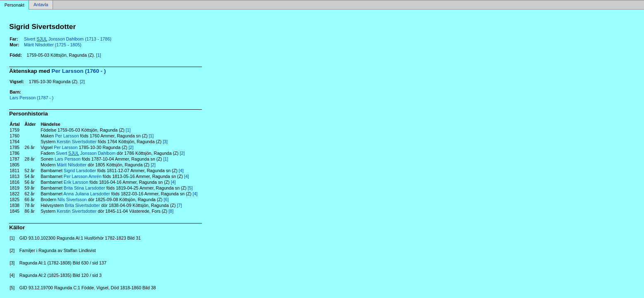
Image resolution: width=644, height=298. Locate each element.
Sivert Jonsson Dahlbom (86, 153)
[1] (99, 55)
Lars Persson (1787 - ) (31, 98)
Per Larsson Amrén (83, 176)
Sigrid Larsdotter (80, 171)
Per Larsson (67, 136)
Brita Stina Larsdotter (84, 188)
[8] (171, 211)
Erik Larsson (76, 182)
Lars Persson (68, 159)
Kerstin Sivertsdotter (77, 142)
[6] (166, 199)
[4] (181, 171)
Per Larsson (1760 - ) (79, 71)
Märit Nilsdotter (72, 165)
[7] (180, 205)
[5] (190, 188)
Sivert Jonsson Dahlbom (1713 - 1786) (68, 39)
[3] (165, 142)
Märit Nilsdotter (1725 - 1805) (53, 45)
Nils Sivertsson (72, 199)
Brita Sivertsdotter (83, 205)
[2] (82, 82)
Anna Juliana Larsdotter (87, 194)
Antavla (41, 5)
